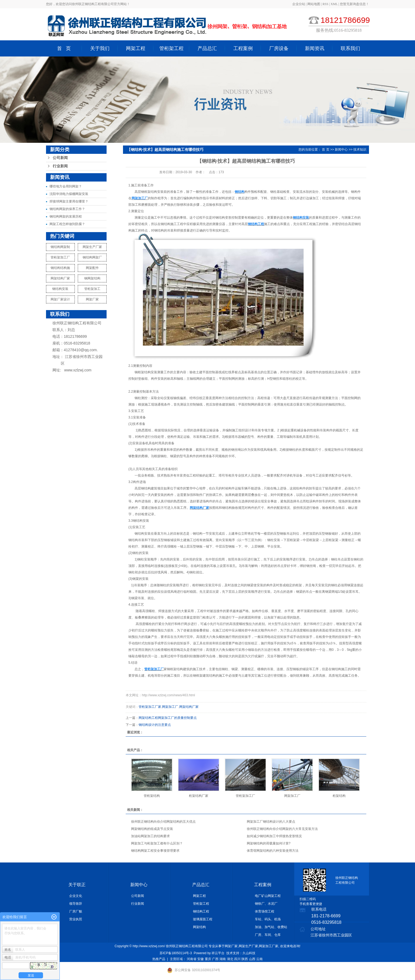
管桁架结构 (152, 796)
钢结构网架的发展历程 (66, 216)
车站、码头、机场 (268, 919)
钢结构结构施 (60, 268)
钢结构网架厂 (92, 257)
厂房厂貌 (76, 911)
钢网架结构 (92, 278)
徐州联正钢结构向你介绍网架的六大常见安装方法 (282, 829)
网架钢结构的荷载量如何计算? (269, 843)
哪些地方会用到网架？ (66, 186)
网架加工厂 (170, 707)
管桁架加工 (92, 289)
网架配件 (92, 268)
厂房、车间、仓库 (268, 935)
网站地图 (314, 4)
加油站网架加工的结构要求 (150, 836)
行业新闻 (60, 166)
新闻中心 (341, 150)
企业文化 (76, 896)
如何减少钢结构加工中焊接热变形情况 (274, 836)
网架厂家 (92, 299)
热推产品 (159, 959)
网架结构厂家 (60, 278)
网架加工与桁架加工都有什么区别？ (157, 843)
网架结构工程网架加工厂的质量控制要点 (168, 718)
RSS (326, 4)
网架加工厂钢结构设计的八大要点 (271, 822)
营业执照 (76, 919)
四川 (237, 959)
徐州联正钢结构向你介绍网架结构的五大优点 (163, 822)
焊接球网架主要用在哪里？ (69, 201)
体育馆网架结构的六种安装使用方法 (273, 851)
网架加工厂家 (269, 946)
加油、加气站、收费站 (271, 927)
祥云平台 (218, 953)
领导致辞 (76, 904)
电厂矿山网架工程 (268, 896)
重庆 (208, 959)
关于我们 (100, 48)
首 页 (64, 48)
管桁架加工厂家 (150, 707)
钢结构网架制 (60, 247)
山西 (252, 959)
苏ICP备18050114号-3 (176, 953)
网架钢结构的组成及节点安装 (152, 829)
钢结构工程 (201, 911)
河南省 (192, 959)
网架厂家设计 (60, 299)
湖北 (230, 959)
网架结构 (199, 927)
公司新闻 (60, 158)
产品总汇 (207, 48)
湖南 (223, 959)
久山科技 (249, 953)
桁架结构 (339, 796)
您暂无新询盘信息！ (354, 4)
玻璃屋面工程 (203, 919)
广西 (215, 959)
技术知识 (360, 150)
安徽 (201, 959)
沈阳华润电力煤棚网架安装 (69, 194)
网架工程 (136, 48)
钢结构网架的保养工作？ (67, 209)
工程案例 (243, 48)
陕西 (245, 959)
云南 (259, 959)
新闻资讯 (315, 48)
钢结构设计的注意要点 (155, 725)
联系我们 (350, 48)
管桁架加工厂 (60, 257)
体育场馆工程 (265, 911)
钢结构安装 (60, 289)
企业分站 (299, 4)
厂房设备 (279, 48)
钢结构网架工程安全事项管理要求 (155, 851)
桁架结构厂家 (199, 796)
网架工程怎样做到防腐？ (67, 224)
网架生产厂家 (92, 247)
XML (334, 4)
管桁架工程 (171, 48)
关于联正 (77, 885)
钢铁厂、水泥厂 (266, 904)
